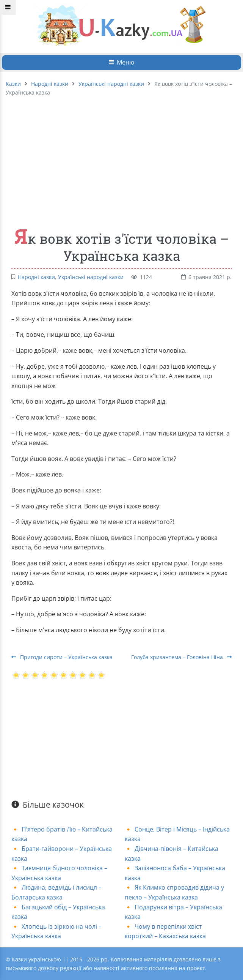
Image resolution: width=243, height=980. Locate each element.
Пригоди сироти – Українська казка (62, 657)
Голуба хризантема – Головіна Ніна (181, 657)
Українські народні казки (111, 84)
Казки (13, 84)
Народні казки (50, 84)
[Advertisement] (121, 158)
